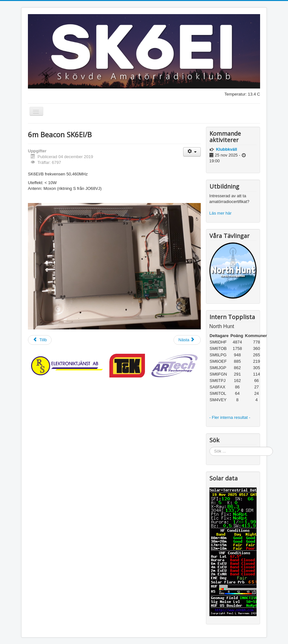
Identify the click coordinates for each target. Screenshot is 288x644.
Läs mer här (221, 213)
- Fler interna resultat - (231, 417)
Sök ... (210, 447)
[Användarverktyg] (192, 152)
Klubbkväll (226, 149)
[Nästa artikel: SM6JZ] (187, 340)
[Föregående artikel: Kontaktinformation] (40, 340)
